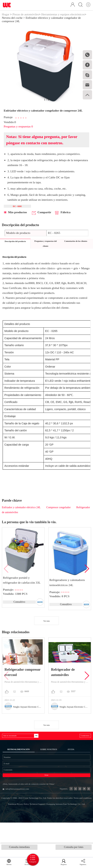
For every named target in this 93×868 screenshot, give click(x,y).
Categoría (47, 858)
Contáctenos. (82, 744)
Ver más (47, 628)
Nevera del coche (12, 22)
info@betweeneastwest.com (22, 819)
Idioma (8, 862)
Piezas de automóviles (26, 18)
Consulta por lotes (74, 848)
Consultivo (19, 608)
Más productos (16, 219)
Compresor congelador (58, 514)
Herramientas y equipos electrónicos (63, 18)
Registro (66, 862)
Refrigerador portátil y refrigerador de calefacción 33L (22, 586)
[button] (87, 575)
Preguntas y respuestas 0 (18, 131)
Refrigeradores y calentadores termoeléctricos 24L (68, 588)
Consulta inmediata (19, 848)
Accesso (24, 862)
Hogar (6, 18)
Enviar (47, 800)
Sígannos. (84, 862)
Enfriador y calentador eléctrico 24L (21, 514)
